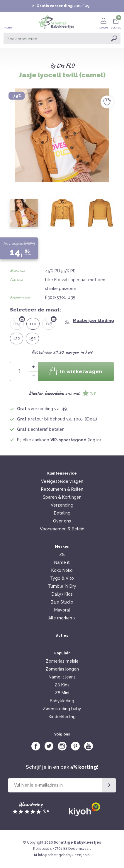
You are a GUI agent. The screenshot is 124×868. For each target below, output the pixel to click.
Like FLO (65, 66)
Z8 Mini (62, 693)
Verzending (62, 505)
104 (18, 322)
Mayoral (62, 610)
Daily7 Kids (62, 594)
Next (117, 132)
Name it (62, 562)
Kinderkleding (62, 717)
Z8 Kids (62, 685)
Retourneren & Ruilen (62, 489)
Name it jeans (62, 677)
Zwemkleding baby (62, 709)
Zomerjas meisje (62, 661)
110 (33, 324)
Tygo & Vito (62, 578)
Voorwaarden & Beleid (62, 529)
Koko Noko (62, 570)
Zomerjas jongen (62, 669)
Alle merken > (62, 618)
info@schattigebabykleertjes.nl (64, 855)
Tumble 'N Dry (62, 586)
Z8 (62, 554)
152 (32, 339)
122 (17, 339)
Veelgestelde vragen (62, 481)
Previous (7, 132)
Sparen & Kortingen (62, 497)
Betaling (62, 513)
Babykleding (62, 701)
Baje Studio (62, 602)
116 (50, 322)
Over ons (62, 521)
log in (94, 440)
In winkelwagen (76, 371)
